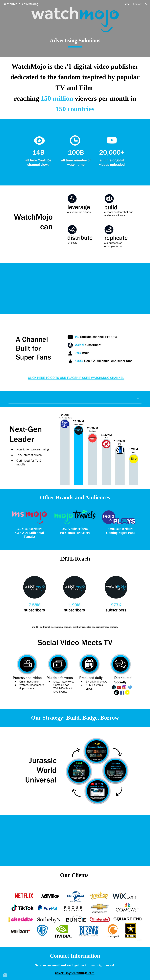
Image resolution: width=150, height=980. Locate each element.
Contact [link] (137, 4)
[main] (75, 41)
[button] (147, 4)
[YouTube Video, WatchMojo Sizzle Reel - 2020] (75, 289)
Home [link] (126, 4)
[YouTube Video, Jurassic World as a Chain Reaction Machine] (75, 841)
